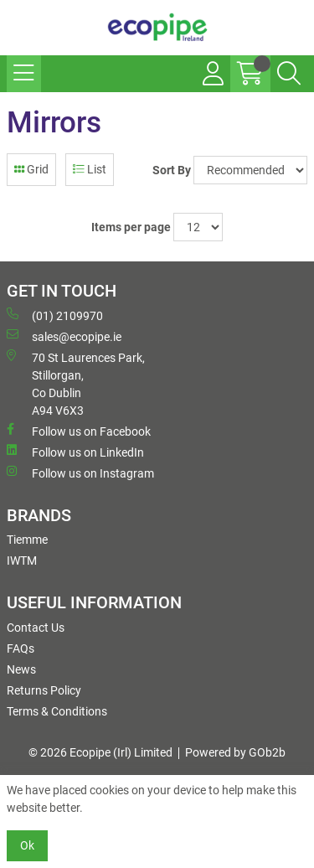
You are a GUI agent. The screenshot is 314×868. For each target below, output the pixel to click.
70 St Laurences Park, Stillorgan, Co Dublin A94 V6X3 (76, 383)
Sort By (172, 170)
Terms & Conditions (57, 711)
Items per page (131, 227)
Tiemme (27, 540)
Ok (27, 845)
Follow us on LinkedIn (75, 452)
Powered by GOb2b (235, 752)
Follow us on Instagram (80, 473)
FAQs (21, 648)
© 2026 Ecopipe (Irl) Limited (100, 752)
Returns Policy (44, 690)
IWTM (22, 561)
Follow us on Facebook (79, 431)
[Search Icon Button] (289, 74)
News (21, 669)
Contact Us (36, 628)
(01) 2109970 (55, 315)
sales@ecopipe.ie (64, 336)
